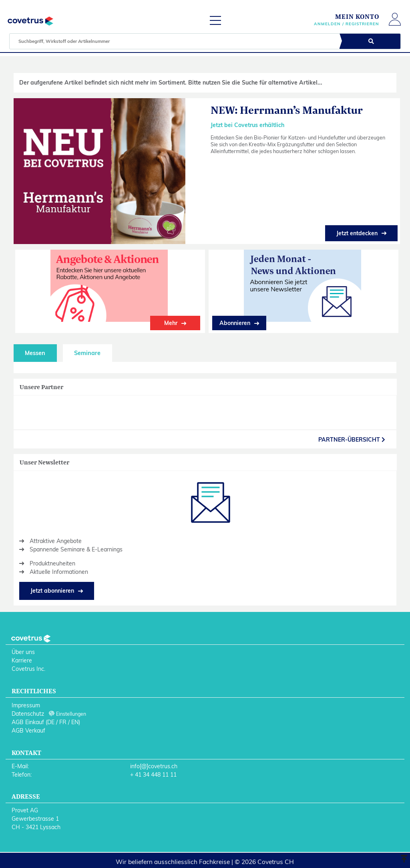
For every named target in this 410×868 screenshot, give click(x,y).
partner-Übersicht (352, 440)
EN (75, 722)
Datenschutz (28, 714)
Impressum (26, 705)
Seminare (87, 353)
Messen (35, 353)
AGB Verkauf (28, 731)
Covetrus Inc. (28, 669)
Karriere (22, 660)
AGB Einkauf (28, 722)
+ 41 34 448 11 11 (153, 775)
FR (63, 722)
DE (51, 722)
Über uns (23, 652)
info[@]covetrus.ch (154, 766)
